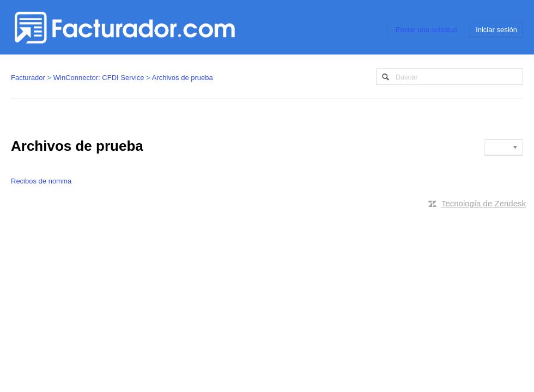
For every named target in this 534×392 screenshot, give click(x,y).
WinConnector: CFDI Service (99, 78)
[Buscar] (450, 77)
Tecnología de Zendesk (484, 203)
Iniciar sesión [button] (496, 30)
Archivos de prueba (183, 78)
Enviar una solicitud (426, 30)
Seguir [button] (500, 147)
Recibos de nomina (41, 181)
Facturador (28, 78)
